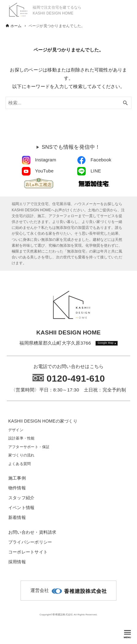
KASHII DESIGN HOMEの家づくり (43, 421)
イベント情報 (22, 508)
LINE (96, 171)
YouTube (44, 171)
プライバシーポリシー (30, 542)
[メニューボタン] (127, 632)
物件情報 (17, 488)
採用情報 (17, 562)
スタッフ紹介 (22, 498)
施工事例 (17, 478)
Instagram (46, 160)
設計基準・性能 (22, 438)
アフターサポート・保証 (29, 447)
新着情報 (17, 517)
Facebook (101, 160)
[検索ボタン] (125, 103)
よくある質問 (20, 464)
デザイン (16, 430)
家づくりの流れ (22, 455)
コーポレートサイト (28, 552)
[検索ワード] (68, 103)
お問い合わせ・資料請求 (32, 532)
